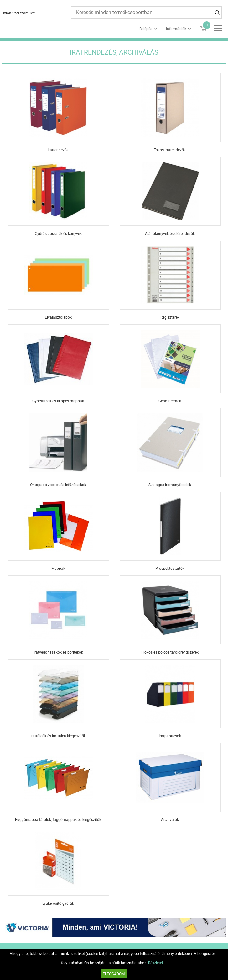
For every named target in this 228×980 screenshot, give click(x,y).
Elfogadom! (114, 974)
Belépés (146, 29)
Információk (176, 29)
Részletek (156, 963)
